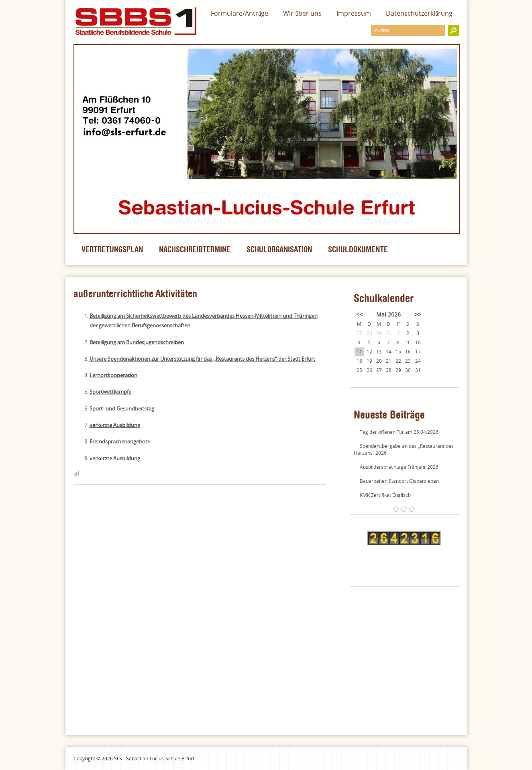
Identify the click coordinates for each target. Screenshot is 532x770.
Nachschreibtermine (195, 249)
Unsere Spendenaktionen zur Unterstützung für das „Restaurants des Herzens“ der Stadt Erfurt (203, 359)
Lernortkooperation (113, 375)
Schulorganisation (279, 249)
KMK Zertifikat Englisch (385, 495)
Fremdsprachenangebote (120, 441)
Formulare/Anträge (240, 13)
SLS (118, 759)
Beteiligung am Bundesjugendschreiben (137, 342)
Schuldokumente (358, 249)
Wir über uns (302, 13)
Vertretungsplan (112, 249)
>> (418, 314)
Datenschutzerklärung (419, 13)
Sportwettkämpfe (111, 392)
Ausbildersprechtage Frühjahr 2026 (399, 467)
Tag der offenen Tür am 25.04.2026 (399, 432)
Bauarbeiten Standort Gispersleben (399, 481)
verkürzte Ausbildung (115, 425)
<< (359, 314)
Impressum (354, 13)
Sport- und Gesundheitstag (122, 408)
